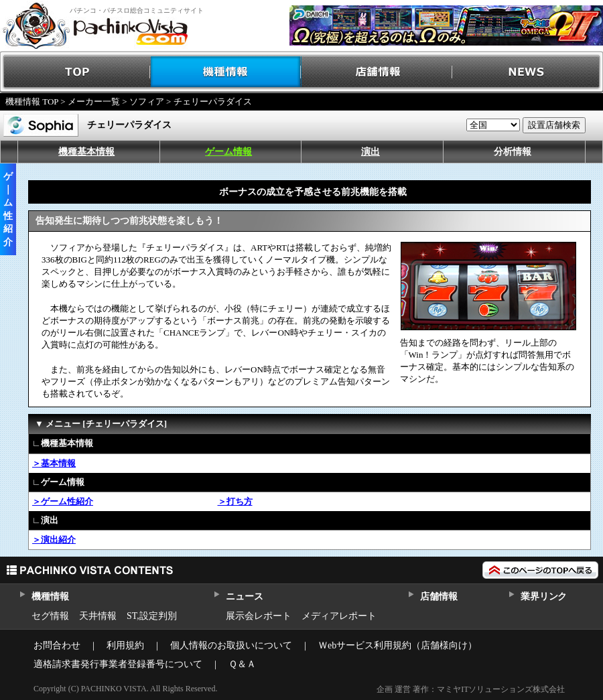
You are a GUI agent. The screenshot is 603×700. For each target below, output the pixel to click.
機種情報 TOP (32, 101)
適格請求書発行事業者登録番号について (118, 664)
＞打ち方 (235, 501)
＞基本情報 (54, 463)
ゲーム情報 (228, 152)
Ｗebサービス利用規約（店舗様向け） (398, 645)
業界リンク (544, 597)
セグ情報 (50, 616)
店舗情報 (377, 72)
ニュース (244, 597)
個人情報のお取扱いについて (231, 645)
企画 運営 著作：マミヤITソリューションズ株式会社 (471, 689)
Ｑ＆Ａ (242, 664)
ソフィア (147, 101)
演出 (371, 152)
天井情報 (98, 616)
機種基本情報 (86, 152)
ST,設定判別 (152, 616)
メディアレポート (339, 616)
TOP (75, 72)
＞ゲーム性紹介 (63, 501)
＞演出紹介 (54, 540)
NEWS (528, 72)
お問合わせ (57, 645)
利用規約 (125, 645)
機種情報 (226, 72)
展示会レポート (259, 616)
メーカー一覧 (94, 101)
